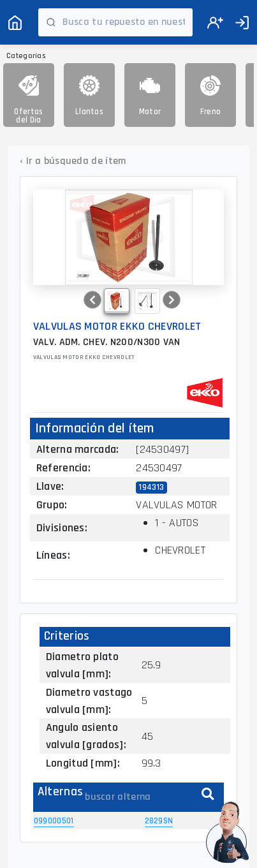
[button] (92, 300)
